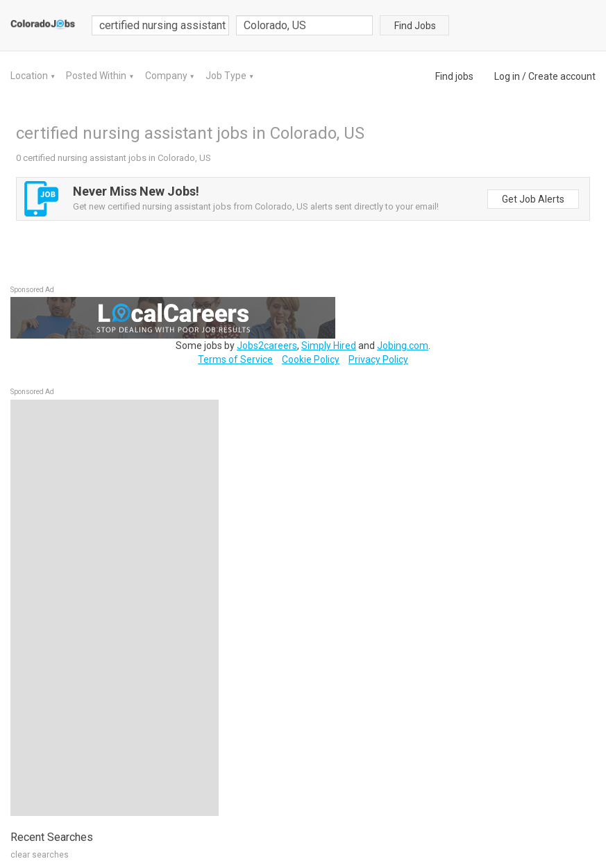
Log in (507, 76)
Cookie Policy (311, 359)
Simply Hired (329, 346)
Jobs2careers (267, 346)
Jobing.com (403, 346)
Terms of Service (235, 359)
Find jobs (454, 76)
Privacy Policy (378, 359)
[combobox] (305, 25)
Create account (562, 76)
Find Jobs (415, 26)
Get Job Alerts (533, 199)
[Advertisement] (115, 608)
